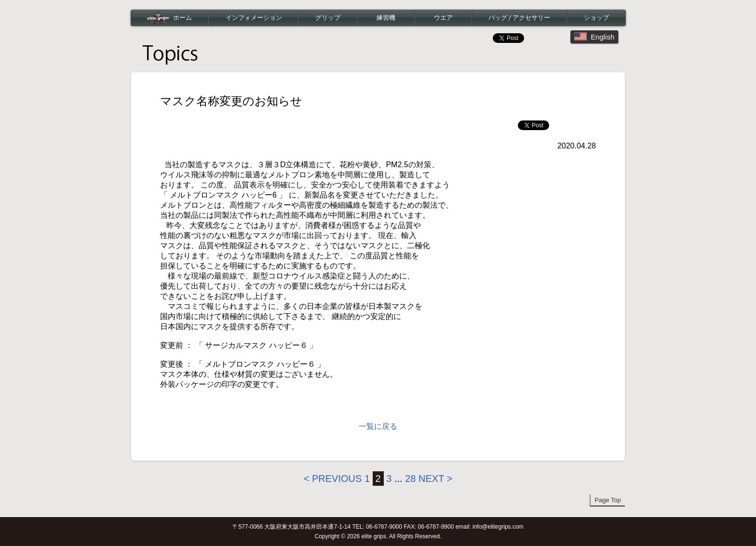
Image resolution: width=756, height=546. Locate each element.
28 (410, 479)
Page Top (608, 500)
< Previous (333, 479)
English (594, 37)
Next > (435, 479)
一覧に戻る (378, 426)
